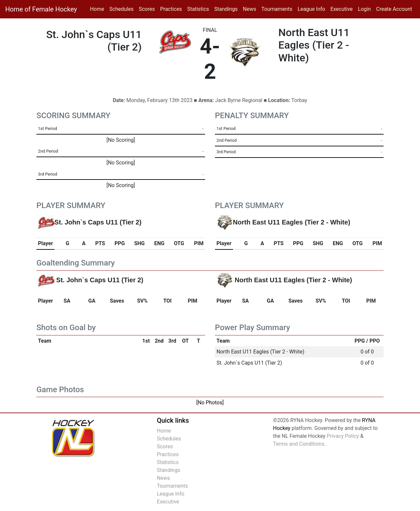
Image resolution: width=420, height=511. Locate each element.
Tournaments (277, 9)
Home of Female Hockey (41, 9)
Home (97, 9)
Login (364, 9)
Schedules (121, 9)
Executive (342, 9)
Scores (148, 9)
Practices (172, 9)
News (249, 9)
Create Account (394, 9)
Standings (226, 9)
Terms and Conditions (299, 444)
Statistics (199, 9)
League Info (311, 9)
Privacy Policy (343, 436)
